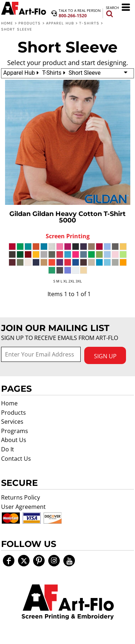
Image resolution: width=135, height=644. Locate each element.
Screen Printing (68, 236)
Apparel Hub (60, 23)
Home (7, 23)
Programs (15, 431)
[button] (68, 602)
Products (30, 23)
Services (12, 422)
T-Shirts (89, 23)
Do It (8, 449)
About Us (14, 440)
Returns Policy (21, 497)
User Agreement (23, 507)
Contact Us (16, 459)
